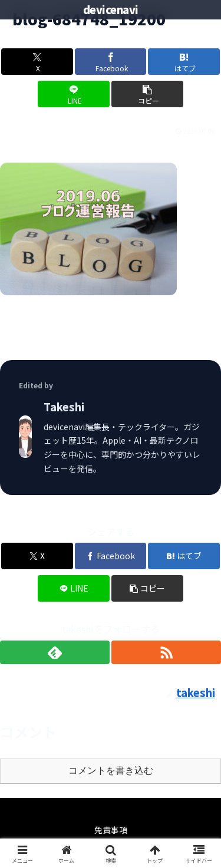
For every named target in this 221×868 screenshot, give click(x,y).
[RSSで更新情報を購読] (166, 652)
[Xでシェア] (37, 62)
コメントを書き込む (111, 770)
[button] (147, 94)
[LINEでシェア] (74, 94)
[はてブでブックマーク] (184, 62)
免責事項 (111, 830)
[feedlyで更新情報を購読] (55, 652)
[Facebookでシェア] (111, 62)
